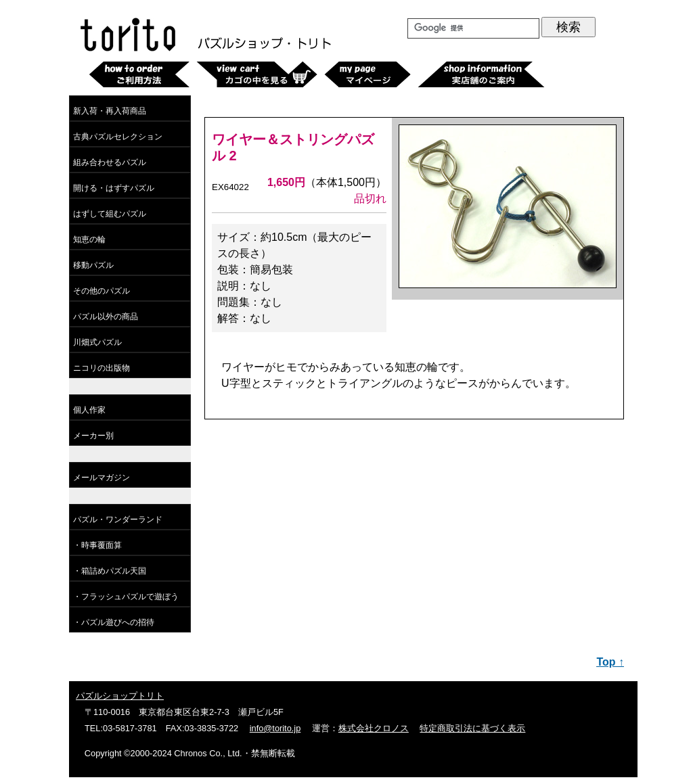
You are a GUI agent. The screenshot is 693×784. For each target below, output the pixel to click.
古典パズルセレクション (118, 137)
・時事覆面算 (97, 545)
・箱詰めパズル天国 (110, 571)
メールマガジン (102, 478)
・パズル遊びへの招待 (114, 622)
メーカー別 (93, 436)
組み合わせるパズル (110, 162)
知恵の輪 (89, 239)
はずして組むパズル (110, 214)
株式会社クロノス (374, 728)
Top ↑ (610, 662)
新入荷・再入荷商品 (110, 111)
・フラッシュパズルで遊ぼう (126, 597)
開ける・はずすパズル (114, 188)
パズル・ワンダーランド (118, 520)
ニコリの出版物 (102, 368)
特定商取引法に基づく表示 (472, 728)
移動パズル (93, 265)
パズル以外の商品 (106, 317)
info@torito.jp (275, 728)
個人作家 (89, 410)
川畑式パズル (97, 342)
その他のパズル (102, 291)
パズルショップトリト (120, 696)
